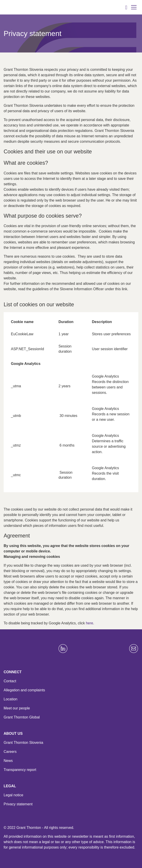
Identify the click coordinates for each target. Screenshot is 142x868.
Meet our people (17, 708)
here (90, 623)
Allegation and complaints (24, 690)
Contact (10, 681)
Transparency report (20, 770)
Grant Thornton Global (22, 717)
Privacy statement (18, 804)
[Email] (134, 649)
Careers (10, 752)
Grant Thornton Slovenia (23, 743)
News (8, 761)
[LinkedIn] (63, 649)
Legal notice (13, 795)
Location (11, 699)
